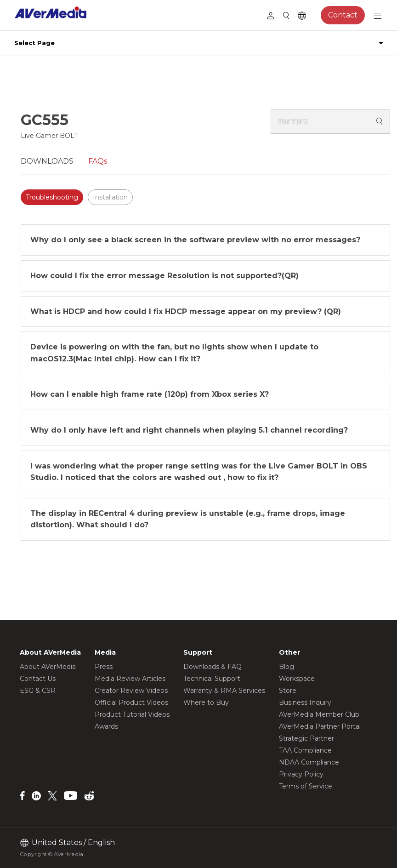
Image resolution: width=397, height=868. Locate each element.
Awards (106, 726)
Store (288, 691)
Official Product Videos (131, 702)
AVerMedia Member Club (319, 714)
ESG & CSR (38, 691)
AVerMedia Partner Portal (320, 726)
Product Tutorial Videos (132, 714)
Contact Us (38, 679)
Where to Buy (206, 702)
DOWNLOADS (47, 161)
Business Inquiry (305, 702)
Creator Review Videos (131, 691)
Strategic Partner (306, 738)
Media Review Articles (130, 679)
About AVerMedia (48, 667)
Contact (343, 15)
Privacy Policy (301, 774)
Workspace (297, 679)
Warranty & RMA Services (224, 691)
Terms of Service (306, 786)
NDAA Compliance (309, 762)
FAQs (98, 161)
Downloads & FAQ (213, 667)
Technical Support (212, 679)
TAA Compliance (305, 750)
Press (104, 667)
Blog (286, 667)
